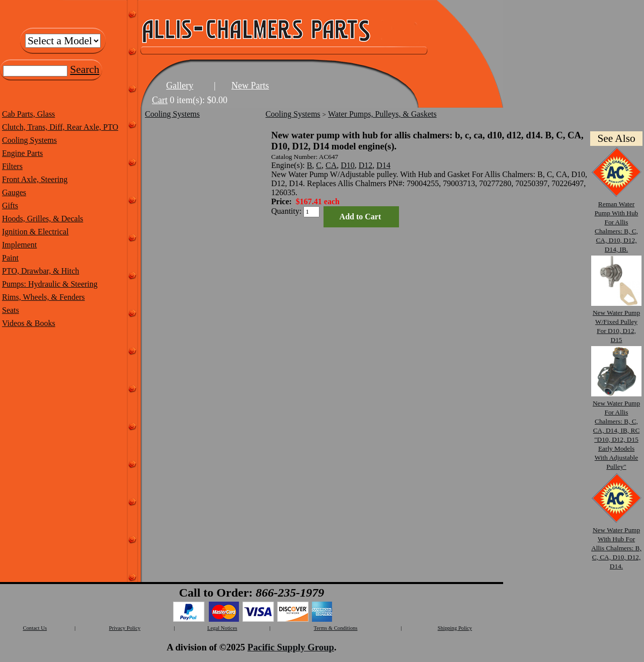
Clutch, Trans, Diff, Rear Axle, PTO (60, 127)
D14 (383, 165)
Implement (19, 245)
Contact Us (35, 628)
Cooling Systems (29, 140)
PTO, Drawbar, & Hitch (41, 271)
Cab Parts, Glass (28, 114)
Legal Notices (222, 628)
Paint (10, 258)
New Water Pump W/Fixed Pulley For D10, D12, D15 (616, 322)
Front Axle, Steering (35, 179)
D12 (366, 165)
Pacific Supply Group (291, 647)
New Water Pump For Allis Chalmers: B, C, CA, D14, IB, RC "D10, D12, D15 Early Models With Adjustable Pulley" (616, 430)
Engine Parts (22, 153)
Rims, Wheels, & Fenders (44, 297)
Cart (160, 100)
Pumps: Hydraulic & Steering (50, 284)
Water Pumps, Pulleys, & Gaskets (382, 114)
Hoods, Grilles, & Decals (43, 219)
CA (331, 165)
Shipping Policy (455, 628)
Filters (12, 166)
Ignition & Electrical (35, 232)
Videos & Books (29, 323)
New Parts (250, 86)
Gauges (14, 192)
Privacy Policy (125, 628)
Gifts (10, 205)
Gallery (180, 86)
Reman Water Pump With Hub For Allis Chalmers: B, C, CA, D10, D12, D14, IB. (616, 222)
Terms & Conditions (336, 628)
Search (85, 69)
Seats (11, 310)
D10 (348, 165)
